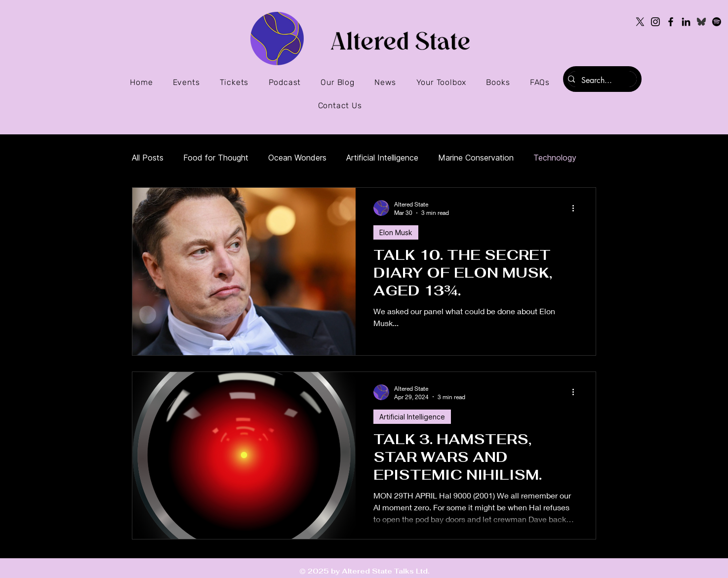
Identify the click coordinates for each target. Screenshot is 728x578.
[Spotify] (717, 22)
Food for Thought (216, 158)
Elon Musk (396, 232)
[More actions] (576, 208)
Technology (555, 158)
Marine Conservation (476, 158)
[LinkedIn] (686, 22)
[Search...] (597, 81)
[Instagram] (655, 22)
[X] (640, 22)
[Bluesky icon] (701, 22)
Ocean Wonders (297, 158)
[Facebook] (671, 22)
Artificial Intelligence (382, 158)
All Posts (148, 158)
